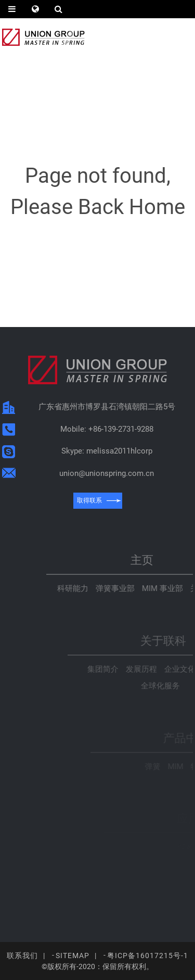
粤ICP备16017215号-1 (148, 956)
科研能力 (116, 588)
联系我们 (22, 956)
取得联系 (91, 500)
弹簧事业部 (159, 588)
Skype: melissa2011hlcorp (108, 451)
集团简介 (139, 669)
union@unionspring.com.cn (108, 473)
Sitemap (73, 956)
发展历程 (178, 669)
